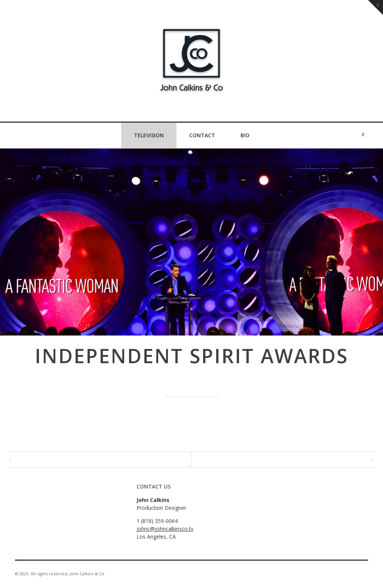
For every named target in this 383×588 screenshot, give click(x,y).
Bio (245, 135)
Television (149, 135)
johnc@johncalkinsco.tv (165, 529)
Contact (202, 135)
